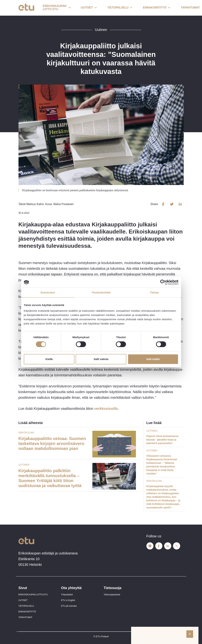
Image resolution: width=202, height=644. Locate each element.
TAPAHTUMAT (25, 617)
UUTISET (23, 600)
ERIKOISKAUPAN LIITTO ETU (33, 595)
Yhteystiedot (67, 595)
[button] (57, 8)
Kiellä (49, 359)
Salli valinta (101, 359)
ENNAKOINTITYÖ (27, 612)
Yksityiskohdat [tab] (101, 292)
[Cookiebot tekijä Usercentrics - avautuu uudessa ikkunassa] (163, 282)
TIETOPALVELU (26, 606)
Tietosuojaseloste (112, 595)
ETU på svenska (69, 606)
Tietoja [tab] (154, 292)
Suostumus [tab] (48, 292)
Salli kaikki (153, 359)
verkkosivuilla (106, 409)
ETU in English (68, 600)
